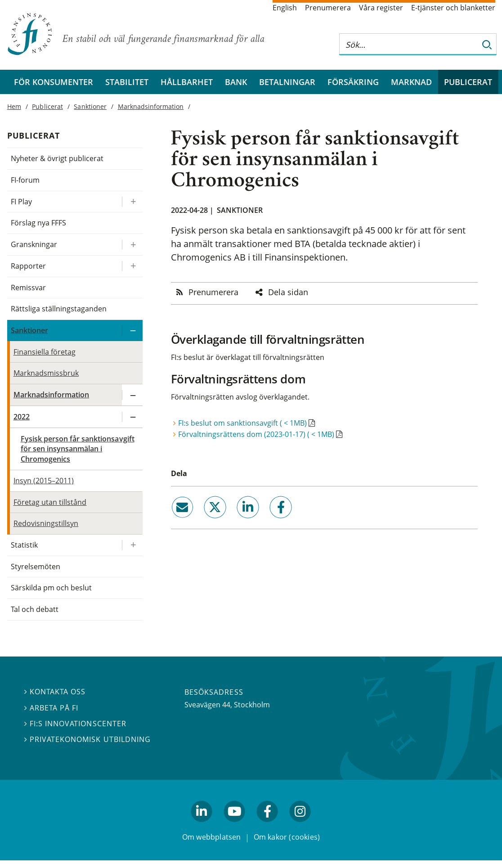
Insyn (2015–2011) (44, 481)
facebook (270, 522)
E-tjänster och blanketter (453, 8)
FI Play (21, 202)
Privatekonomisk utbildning (87, 739)
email (174, 522)
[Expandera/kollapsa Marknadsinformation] (132, 395)
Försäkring (353, 82)
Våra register (381, 8)
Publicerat (468, 82)
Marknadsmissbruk (46, 373)
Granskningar (34, 244)
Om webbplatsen (212, 837)
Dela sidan (288, 292)
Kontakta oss (55, 692)
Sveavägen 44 (207, 705)
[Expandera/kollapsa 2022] (132, 417)
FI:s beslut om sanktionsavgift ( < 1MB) (242, 423)
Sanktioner (240, 210)
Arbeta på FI (51, 707)
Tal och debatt (35, 609)
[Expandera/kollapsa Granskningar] (132, 245)
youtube (234, 826)
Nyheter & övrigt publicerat (57, 158)
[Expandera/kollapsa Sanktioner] (132, 331)
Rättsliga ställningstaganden (59, 309)
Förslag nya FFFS (39, 223)
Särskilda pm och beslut (52, 588)
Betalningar (287, 82)
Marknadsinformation (151, 106)
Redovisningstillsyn (46, 523)
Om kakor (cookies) (287, 837)
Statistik (24, 545)
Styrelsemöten (36, 567)
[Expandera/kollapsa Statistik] (132, 545)
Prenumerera (328, 8)
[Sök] (487, 44)
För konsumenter (54, 82)
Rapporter (28, 266)
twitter (202, 522)
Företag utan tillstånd (50, 502)
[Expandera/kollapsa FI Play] (132, 202)
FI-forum (25, 180)
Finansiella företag (45, 352)
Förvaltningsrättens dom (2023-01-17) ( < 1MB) (256, 434)
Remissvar (28, 288)
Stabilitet (127, 82)
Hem (14, 106)
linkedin (235, 522)
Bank (236, 82)
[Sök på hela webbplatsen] (409, 44)
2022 (22, 417)
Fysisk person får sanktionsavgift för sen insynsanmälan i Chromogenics (78, 449)
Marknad (411, 82)
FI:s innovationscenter (75, 724)
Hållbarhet (187, 82)
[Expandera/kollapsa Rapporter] (132, 266)
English (285, 8)
